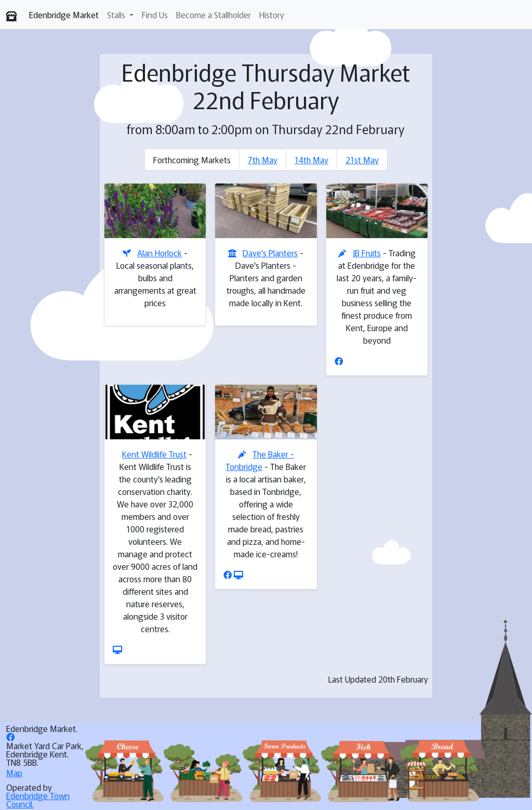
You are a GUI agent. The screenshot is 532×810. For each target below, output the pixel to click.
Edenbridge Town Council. (38, 800)
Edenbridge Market (64, 15)
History (272, 15)
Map (14, 773)
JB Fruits (367, 253)
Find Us (155, 15)
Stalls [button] (117, 15)
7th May (263, 160)
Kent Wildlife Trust (154, 454)
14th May (311, 160)
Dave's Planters (270, 253)
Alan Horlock (159, 253)
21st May (362, 160)
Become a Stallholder (214, 15)
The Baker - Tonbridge (260, 460)
